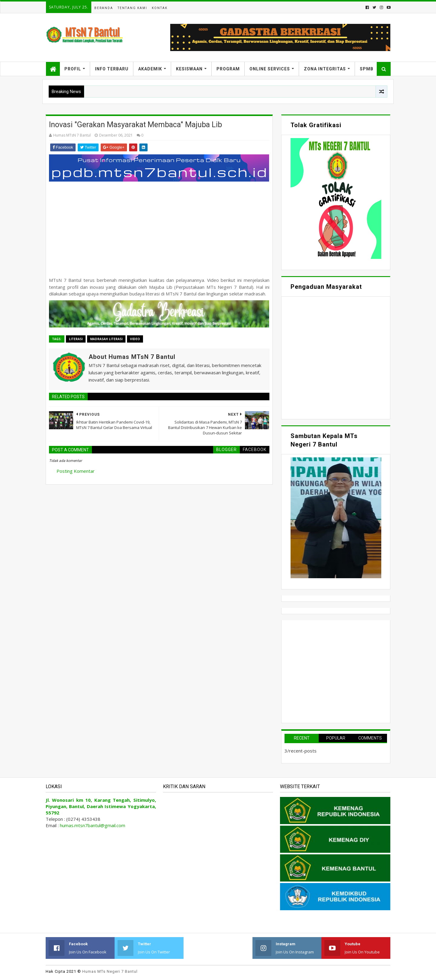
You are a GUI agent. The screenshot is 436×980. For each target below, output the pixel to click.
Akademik (150, 69)
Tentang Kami (132, 8)
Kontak (160, 8)
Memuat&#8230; (336, 357)
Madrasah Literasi (106, 339)
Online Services (270, 69)
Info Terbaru (112, 69)
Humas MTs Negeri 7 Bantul (110, 971)
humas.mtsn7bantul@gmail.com (93, 825)
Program (228, 69)
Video (135, 339)
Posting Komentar (76, 471)
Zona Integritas (325, 69)
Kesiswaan (189, 69)
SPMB (367, 69)
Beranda (104, 8)
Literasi (76, 339)
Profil (73, 69)
